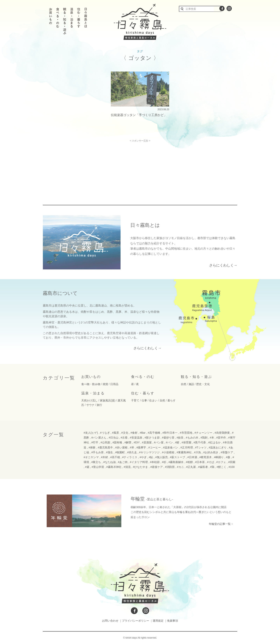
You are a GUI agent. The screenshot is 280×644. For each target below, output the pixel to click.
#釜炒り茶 (168, 438)
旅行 (99, 405)
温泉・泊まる (93, 393)
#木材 (104, 457)
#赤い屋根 (122, 447)
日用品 (114, 384)
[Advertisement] (107, 169)
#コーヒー (155, 447)
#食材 (134, 433)
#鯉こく (221, 467)
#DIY (137, 442)
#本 (212, 438)
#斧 (132, 447)
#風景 (115, 433)
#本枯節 (155, 462)
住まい (153, 400)
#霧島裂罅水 (176, 462)
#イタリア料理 (139, 462)
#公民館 (105, 442)
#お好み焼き (211, 452)
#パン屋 (159, 442)
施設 (191, 384)
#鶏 (212, 467)
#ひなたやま (141, 467)
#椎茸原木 (206, 457)
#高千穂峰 (154, 433)
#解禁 (128, 442)
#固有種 (117, 442)
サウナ (90, 405)
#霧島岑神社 (114, 467)
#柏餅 (189, 462)
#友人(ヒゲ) (91, 433)
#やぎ (143, 457)
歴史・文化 (203, 384)
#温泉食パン (171, 447)
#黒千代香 (200, 442)
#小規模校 (168, 452)
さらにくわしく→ (223, 265)
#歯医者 (203, 467)
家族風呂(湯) (108, 400)
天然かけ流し (89, 400)
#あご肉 (123, 462)
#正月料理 (187, 447)
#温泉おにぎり (218, 447)
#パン (169, 442)
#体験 (92, 447)
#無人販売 (162, 457)
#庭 (87, 467)
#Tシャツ (201, 447)
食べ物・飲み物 (91, 384)
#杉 (164, 462)
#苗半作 (221, 438)
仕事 (144, 400)
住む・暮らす (143, 393)
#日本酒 (192, 457)
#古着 (124, 438)
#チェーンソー (203, 433)
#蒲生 (109, 452)
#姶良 (180, 438)
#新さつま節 (152, 438)
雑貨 (105, 384)
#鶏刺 (204, 438)
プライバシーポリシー (136, 621)
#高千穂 (115, 457)
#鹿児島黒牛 (105, 447)
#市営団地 (186, 433)
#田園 (232, 462)
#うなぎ (105, 433)
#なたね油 (109, 462)
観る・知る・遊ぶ (196, 377)
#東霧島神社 (184, 452)
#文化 (125, 433)
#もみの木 (192, 438)
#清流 (127, 467)
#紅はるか (214, 442)
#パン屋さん (99, 438)
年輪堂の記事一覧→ (221, 524)
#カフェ (221, 462)
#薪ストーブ (178, 457)
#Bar (143, 433)
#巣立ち (96, 462)
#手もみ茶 (98, 452)
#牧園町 (120, 452)
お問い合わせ (110, 621)
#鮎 (151, 457)
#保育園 (186, 442)
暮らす (171, 400)
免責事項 (172, 621)
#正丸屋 (191, 467)
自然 (184, 384)
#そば (211, 462)
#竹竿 (95, 442)
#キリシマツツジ (150, 452)
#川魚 (198, 452)
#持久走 (132, 452)
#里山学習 (98, 467)
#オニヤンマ (91, 457)
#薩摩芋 (141, 447)
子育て (135, 400)
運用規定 (158, 621)
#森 (228, 457)
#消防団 (170, 467)
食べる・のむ (143, 377)
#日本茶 (200, 462)
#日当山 (114, 438)
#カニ (180, 467)
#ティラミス (130, 457)
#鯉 (177, 442)
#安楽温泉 (136, 438)
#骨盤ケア (227, 452)
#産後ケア (157, 467)
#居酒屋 (147, 442)
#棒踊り (219, 457)
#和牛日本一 (170, 433)
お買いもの (91, 377)
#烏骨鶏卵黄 (222, 433)
